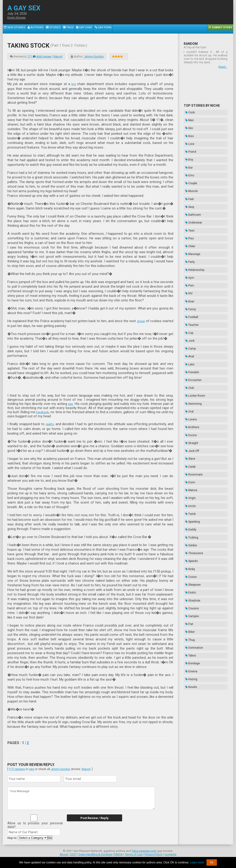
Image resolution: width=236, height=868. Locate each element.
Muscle (190, 169)
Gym (188, 232)
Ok (212, 862)
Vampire (190, 479)
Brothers (191, 341)
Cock (188, 111)
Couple (190, 163)
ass (71, 403)
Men (188, 117)
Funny (189, 255)
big (74, 84)
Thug (188, 496)
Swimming (192, 324)
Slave (189, 364)
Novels (190, 531)
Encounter (192, 307)
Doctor (189, 347)
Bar (187, 152)
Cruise (189, 450)
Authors (30, 29)
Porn (188, 238)
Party (188, 221)
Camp (189, 284)
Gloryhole (191, 468)
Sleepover (191, 456)
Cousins (190, 473)
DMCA (118, 854)
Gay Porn (87, 29)
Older (189, 209)
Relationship (193, 226)
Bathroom (192, 186)
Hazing (190, 525)
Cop (188, 272)
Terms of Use (134, 854)
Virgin (189, 393)
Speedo (190, 439)
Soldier (190, 427)
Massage (191, 215)
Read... (223, 67)
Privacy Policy (153, 854)
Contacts (170, 854)
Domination (193, 502)
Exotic (189, 462)
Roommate (192, 376)
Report (58, 56)
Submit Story (222, 29)
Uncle (189, 399)
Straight (190, 353)
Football (190, 261)
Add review (42, 56)
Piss (188, 203)
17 (29, 56)
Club (188, 312)
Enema (190, 519)
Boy (188, 146)
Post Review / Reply (91, 817)
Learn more (197, 862)
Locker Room (194, 318)
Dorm (189, 381)
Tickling (190, 422)
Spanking (191, 410)
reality (50, 424)
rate (32, 768)
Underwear (192, 192)
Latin (188, 295)
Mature (190, 387)
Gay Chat (71, 29)
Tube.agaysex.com (144, 850)
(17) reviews (17, 768)
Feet (188, 175)
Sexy (188, 180)
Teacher (190, 266)
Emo (188, 157)
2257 (73, 854)
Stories (45, 29)
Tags (58, 29)
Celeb (189, 370)
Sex (187, 123)
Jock (188, 278)
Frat (188, 485)
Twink (189, 404)
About (64, 854)
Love (188, 134)
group (141, 321)
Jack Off (191, 358)
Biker (188, 491)
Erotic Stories (18, 18)
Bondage (191, 514)
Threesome (193, 433)
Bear (188, 249)
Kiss (188, 129)
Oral (188, 330)
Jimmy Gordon (94, 56)
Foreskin (191, 301)
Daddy (189, 416)
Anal (188, 289)
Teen (188, 198)
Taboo (189, 508)
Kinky (189, 445)
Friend (189, 140)
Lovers (189, 335)
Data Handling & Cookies (95, 854)
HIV (187, 243)
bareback (44, 412)
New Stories (13, 29)
